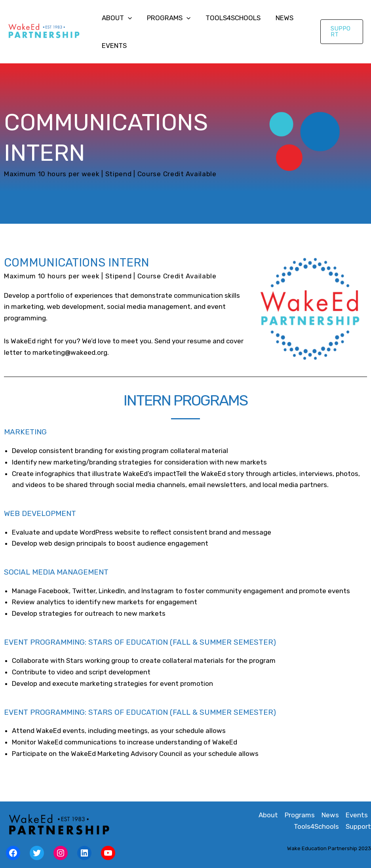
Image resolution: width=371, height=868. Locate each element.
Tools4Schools (229, 18)
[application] (127, 18)
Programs (166, 18)
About (116, 18)
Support (358, 826)
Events (113, 46)
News (279, 18)
